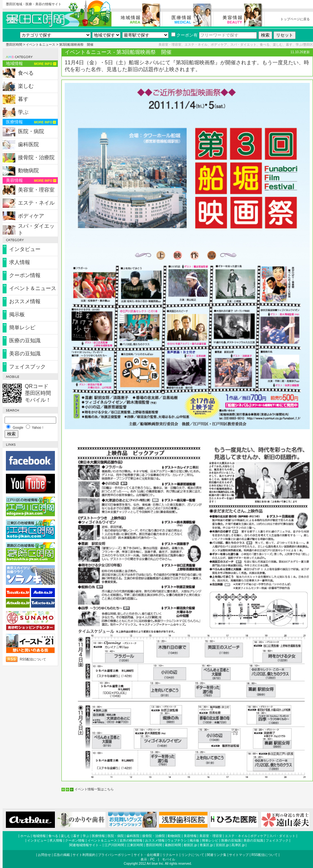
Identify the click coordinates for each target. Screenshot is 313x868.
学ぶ (23, 112)
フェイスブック (27, 367)
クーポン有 (184, 35)
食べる (26, 73)
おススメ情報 (25, 301)
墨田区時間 (14, 45)
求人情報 (20, 262)
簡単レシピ (22, 327)
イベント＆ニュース (41, 45)
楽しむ (26, 86)
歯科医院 (28, 144)
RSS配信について (33, 659)
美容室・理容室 (36, 190)
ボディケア (31, 216)
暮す (23, 99)
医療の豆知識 (25, 341)
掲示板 (17, 314)
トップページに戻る (295, 19)
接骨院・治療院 (36, 157)
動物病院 (28, 170)
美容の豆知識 (25, 354)
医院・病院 (31, 131)
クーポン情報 (25, 275)
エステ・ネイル (36, 203)
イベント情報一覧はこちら (94, 789)
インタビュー (25, 249)
